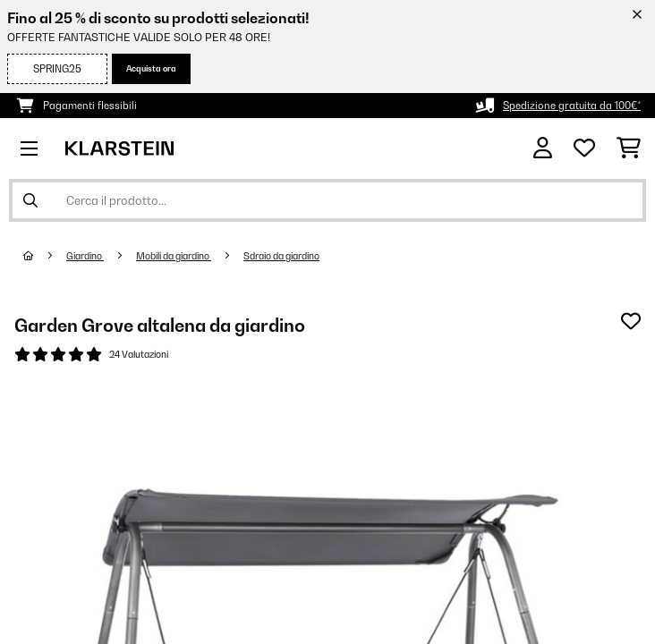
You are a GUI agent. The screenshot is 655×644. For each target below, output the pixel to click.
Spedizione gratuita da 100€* (572, 106)
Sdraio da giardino (281, 256)
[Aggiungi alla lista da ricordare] (631, 321)
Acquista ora (151, 68)
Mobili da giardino (174, 256)
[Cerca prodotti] (327, 200)
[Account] (543, 148)
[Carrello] (629, 148)
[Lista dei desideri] (584, 148)
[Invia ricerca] (30, 200)
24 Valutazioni (139, 354)
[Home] (45, 256)
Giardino (85, 256)
